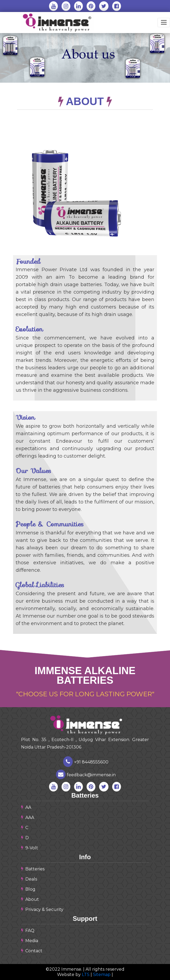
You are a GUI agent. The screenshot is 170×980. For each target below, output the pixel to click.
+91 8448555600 (86, 762)
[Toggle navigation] (164, 23)
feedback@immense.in (86, 775)
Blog (28, 889)
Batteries (33, 869)
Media (30, 941)
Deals (29, 879)
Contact (32, 951)
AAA (28, 817)
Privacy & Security (42, 909)
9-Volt (30, 848)
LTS (86, 975)
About (30, 899)
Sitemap (102, 975)
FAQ (28, 931)
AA (26, 807)
